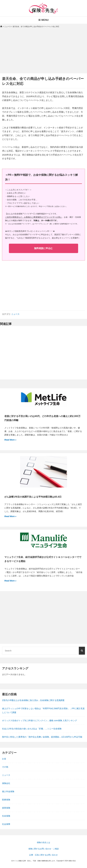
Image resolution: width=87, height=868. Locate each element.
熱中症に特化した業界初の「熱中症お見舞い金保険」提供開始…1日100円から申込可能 (42, 737)
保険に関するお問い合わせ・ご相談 (44, 849)
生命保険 (6, 816)
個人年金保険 (8, 791)
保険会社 (6, 783)
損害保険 (6, 808)
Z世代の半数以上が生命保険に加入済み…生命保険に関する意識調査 (33, 700)
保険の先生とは (43, 842)
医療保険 (6, 800)
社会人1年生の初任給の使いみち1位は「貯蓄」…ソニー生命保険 (32, 729)
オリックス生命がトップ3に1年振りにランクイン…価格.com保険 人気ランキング (39, 720)
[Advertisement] (43, 53)
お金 (4, 759)
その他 (5, 767)
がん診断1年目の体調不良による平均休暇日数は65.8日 (33, 497)
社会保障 (6, 824)
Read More (10, 440)
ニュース (15, 314)
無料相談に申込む (43, 248)
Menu (43, 20)
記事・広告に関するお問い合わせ (43, 855)
